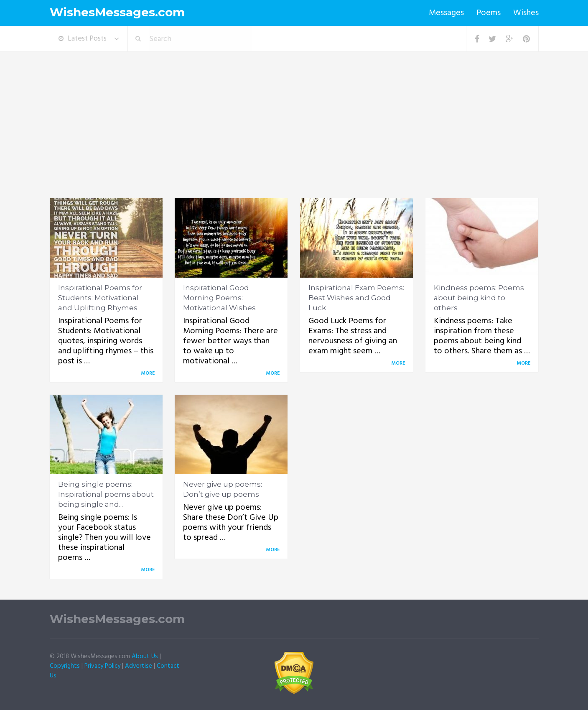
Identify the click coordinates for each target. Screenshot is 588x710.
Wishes (526, 13)
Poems (489, 13)
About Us (145, 656)
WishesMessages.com (117, 12)
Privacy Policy (102, 666)
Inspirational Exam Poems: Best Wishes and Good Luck (356, 298)
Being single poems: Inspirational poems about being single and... (106, 494)
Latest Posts (83, 39)
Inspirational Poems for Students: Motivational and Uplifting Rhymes (100, 298)
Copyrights (65, 666)
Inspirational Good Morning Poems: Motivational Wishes (219, 298)
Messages (446, 13)
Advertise (139, 666)
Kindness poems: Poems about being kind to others (479, 298)
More (149, 373)
